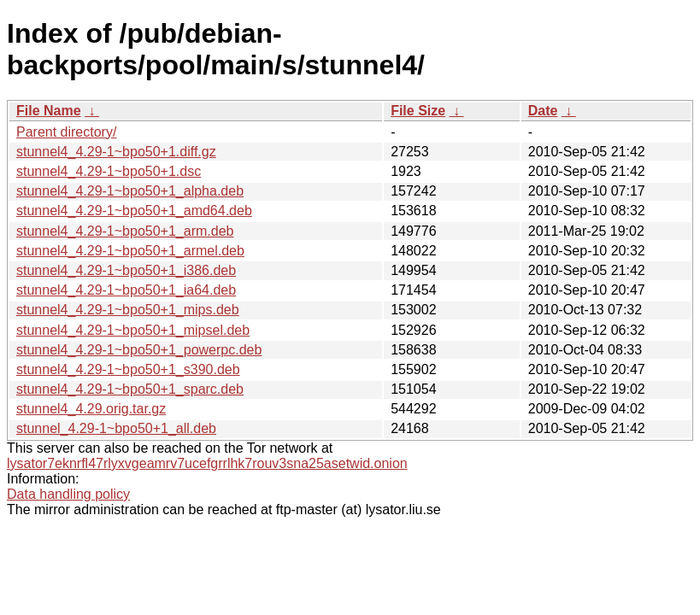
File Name (49, 111)
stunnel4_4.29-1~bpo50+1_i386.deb (126, 270)
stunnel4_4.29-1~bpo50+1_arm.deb (125, 231)
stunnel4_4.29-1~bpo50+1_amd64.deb (134, 211)
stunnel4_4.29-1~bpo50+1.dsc (109, 171)
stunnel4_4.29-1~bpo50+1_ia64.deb (126, 290)
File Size (418, 111)
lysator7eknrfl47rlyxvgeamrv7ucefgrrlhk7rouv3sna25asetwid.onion (207, 463)
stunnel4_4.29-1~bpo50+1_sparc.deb (130, 389)
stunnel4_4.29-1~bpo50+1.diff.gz (116, 152)
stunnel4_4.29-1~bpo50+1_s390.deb (128, 369)
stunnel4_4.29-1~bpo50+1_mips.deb (128, 310)
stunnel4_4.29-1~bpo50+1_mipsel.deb (133, 330)
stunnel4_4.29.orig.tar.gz (91, 409)
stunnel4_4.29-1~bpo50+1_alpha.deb (130, 191)
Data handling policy (68, 494)
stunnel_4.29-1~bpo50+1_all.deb (116, 428)
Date (543, 111)
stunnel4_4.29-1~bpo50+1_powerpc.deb (139, 350)
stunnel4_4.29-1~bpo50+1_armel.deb (130, 251)
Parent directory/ (66, 132)
